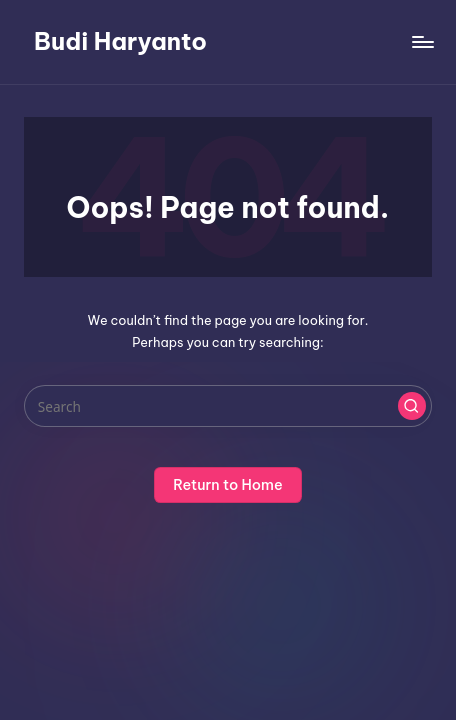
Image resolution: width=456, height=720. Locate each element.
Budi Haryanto (120, 41)
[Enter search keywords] (228, 406)
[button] (412, 406)
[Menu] (422, 41)
